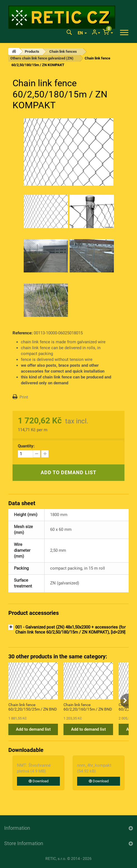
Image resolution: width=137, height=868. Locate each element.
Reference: (23, 333)
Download (39, 781)
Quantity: (26, 446)
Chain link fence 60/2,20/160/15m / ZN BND (88, 707)
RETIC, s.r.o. (56, 859)
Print (24, 397)
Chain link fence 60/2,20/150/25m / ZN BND (33, 707)
